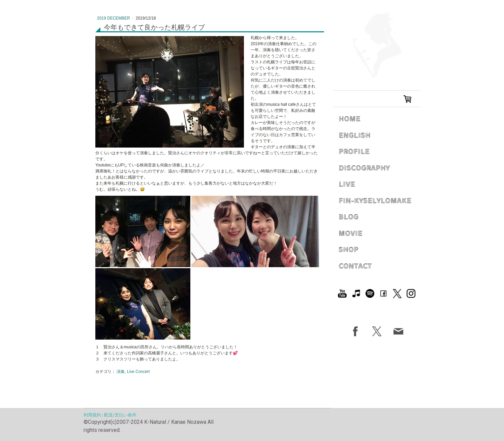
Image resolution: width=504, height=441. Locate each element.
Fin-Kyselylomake (375, 200)
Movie (351, 233)
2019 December (114, 18)
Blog (349, 216)
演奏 (121, 372)
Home (350, 118)
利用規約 (92, 415)
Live (347, 184)
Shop (349, 249)
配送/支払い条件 (120, 415)
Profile (354, 151)
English (355, 135)
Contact (355, 266)
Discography (364, 168)
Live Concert (138, 372)
